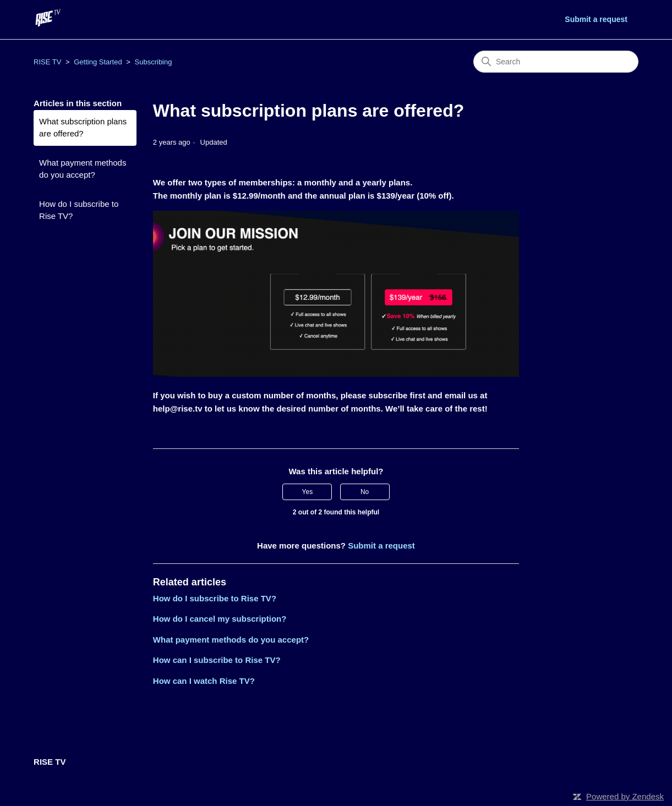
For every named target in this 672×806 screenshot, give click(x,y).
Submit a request (596, 19)
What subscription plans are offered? (83, 128)
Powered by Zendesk (625, 796)
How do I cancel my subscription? (220, 619)
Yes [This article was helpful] (308, 492)
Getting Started (98, 62)
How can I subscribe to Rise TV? (217, 660)
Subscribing (154, 62)
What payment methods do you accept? (83, 169)
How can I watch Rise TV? (204, 681)
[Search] (556, 62)
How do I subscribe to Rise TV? (79, 210)
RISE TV (47, 62)
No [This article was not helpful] (365, 492)
